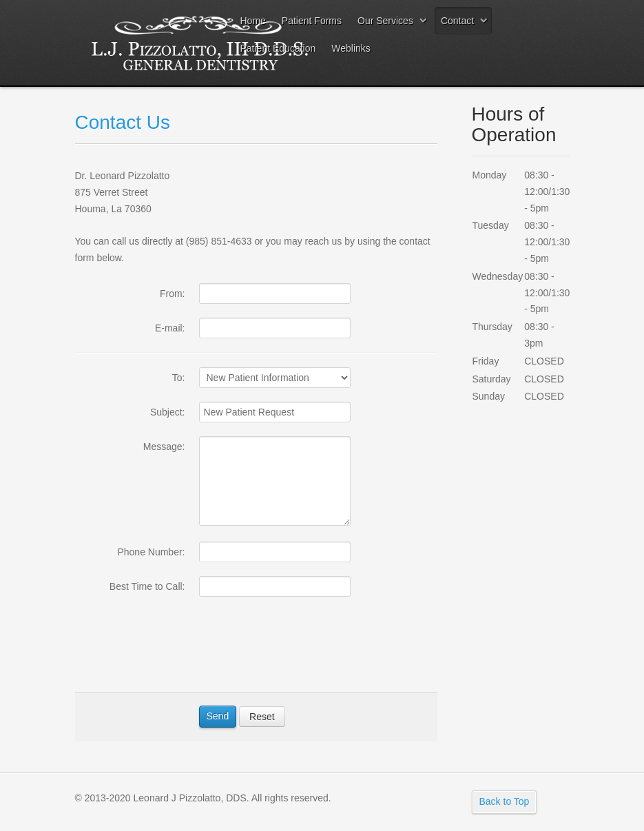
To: (179, 378)
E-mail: (170, 328)
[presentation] (304, 651)
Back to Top (505, 801)
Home (253, 21)
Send (218, 716)
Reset (262, 717)
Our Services (385, 21)
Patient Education (278, 48)
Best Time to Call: (147, 586)
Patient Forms (312, 21)
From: (173, 294)
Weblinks (351, 48)
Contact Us (123, 122)
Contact (457, 21)
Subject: (168, 412)
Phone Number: (151, 552)
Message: (164, 447)
